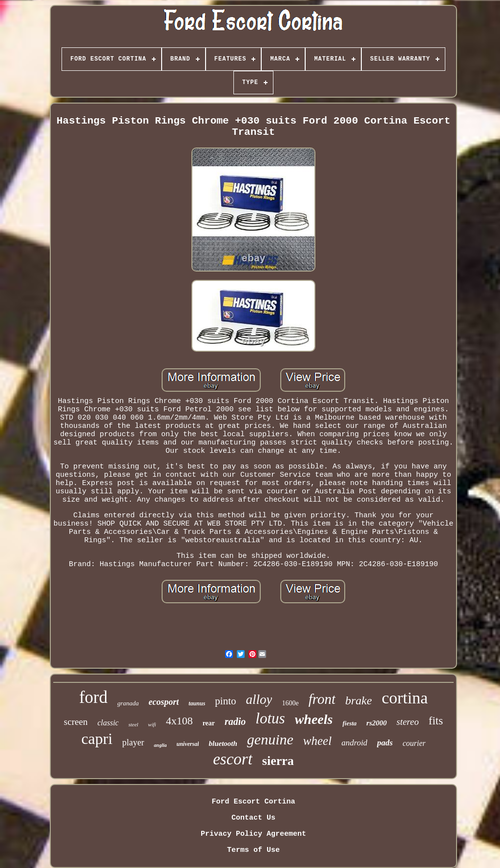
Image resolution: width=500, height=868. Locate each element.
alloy (259, 699)
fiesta (349, 723)
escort (233, 759)
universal (187, 744)
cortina (405, 698)
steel (133, 724)
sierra (278, 761)
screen (76, 722)
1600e (290, 703)
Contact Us (253, 818)
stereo (408, 722)
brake (359, 700)
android (354, 743)
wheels (314, 719)
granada (128, 703)
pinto (225, 701)
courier (414, 743)
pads (385, 743)
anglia (160, 745)
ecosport (164, 702)
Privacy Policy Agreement (253, 834)
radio (235, 721)
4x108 (179, 721)
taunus (197, 703)
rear (209, 723)
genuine (270, 739)
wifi (152, 724)
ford (93, 697)
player (133, 742)
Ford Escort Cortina (253, 802)
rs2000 (376, 723)
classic (108, 723)
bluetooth (223, 743)
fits (436, 721)
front (322, 699)
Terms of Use (253, 850)
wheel (317, 741)
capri (97, 739)
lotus (270, 718)
